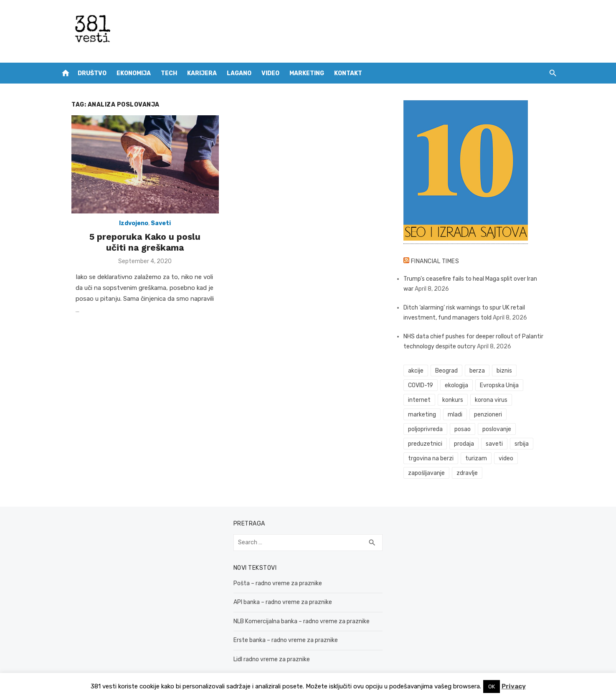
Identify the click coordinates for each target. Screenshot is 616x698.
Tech (169, 73)
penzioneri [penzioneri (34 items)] (453, 415)
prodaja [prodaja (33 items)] (509, 429)
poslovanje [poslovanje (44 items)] (427, 429)
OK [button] (492, 687)
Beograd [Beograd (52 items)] (451, 371)
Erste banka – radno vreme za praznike (281, 626)
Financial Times (440, 261)
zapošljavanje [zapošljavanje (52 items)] (431, 458)
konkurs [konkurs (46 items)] (457, 400)
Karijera (202, 73)
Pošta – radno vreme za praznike (273, 569)
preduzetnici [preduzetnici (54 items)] (470, 429)
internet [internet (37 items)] (424, 400)
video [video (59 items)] (536, 444)
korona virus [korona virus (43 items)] (496, 400)
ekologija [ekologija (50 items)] (461, 385)
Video (270, 73)
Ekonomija (134, 73)
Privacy (514, 686)
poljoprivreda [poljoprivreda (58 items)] (496, 415)
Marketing (307, 73)
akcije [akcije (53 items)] (421, 371)
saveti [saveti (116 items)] (539, 429)
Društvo (92, 73)
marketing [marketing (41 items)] (538, 400)
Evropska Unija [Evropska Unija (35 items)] (504, 385)
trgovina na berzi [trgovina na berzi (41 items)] (461, 444)
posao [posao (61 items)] (533, 415)
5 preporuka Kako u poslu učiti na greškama (136, 248)
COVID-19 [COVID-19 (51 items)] (426, 385)
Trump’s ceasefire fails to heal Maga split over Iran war (481, 279)
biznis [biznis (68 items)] (509, 371)
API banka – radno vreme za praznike (278, 588)
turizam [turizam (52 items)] (507, 444)
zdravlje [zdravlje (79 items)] (472, 458)
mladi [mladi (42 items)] (420, 415)
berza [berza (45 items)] (482, 371)
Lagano (239, 73)
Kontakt (348, 73)
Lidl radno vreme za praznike (267, 645)
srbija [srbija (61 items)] (420, 444)
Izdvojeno (124, 230)
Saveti (152, 230)
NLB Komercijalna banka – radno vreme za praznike (297, 607)
